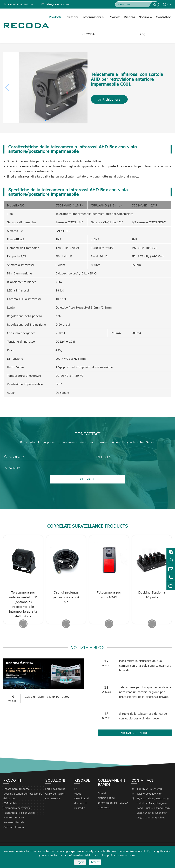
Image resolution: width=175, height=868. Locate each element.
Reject (80, 862)
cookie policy (106, 855)
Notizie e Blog (145, 26)
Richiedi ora (109, 99)
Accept (95, 862)
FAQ (77, 789)
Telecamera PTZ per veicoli (19, 813)
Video (78, 794)
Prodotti (55, 17)
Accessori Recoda (14, 822)
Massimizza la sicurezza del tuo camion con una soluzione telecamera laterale (145, 666)
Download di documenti (82, 801)
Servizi (115, 17)
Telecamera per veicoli (17, 808)
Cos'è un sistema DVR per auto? (47, 697)
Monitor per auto (14, 817)
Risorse (130, 17)
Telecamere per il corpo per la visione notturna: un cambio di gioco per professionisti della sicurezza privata (145, 692)
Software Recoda (14, 827)
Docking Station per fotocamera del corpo (23, 796)
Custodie (80, 808)
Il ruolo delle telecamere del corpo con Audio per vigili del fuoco (143, 716)
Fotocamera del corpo (17, 789)
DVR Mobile (10, 803)
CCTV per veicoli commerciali (55, 796)
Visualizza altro (135, 733)
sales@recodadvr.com (56, 4)
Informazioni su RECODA (93, 26)
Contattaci (164, 17)
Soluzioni (71, 17)
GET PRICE (88, 479)
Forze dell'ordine (55, 789)
